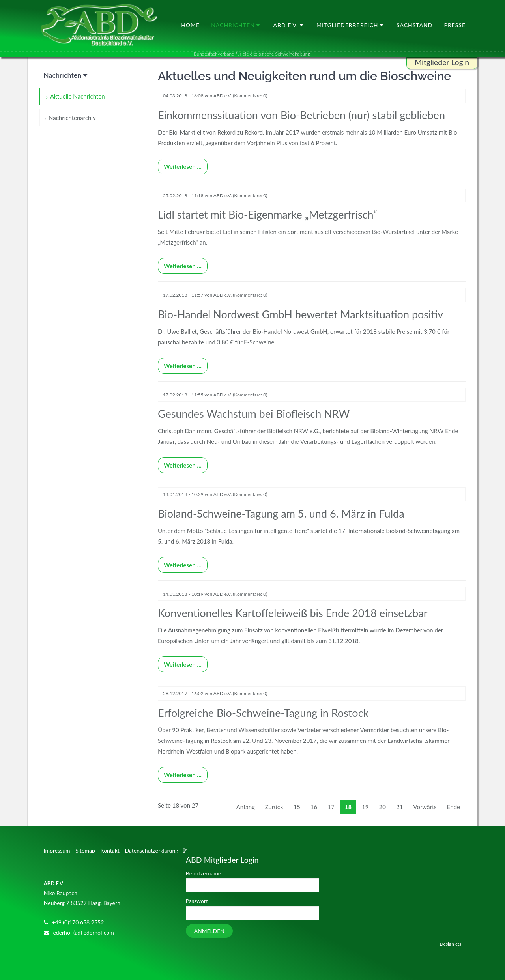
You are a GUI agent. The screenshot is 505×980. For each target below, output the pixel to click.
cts (458, 944)
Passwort (197, 901)
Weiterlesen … (180, 164)
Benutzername (203, 873)
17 (331, 807)
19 (365, 807)
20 (382, 807)
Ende (454, 807)
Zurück (274, 807)
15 (297, 807)
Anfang (246, 807)
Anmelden (209, 931)
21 (399, 807)
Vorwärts (425, 807)
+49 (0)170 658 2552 (78, 922)
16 (314, 807)
